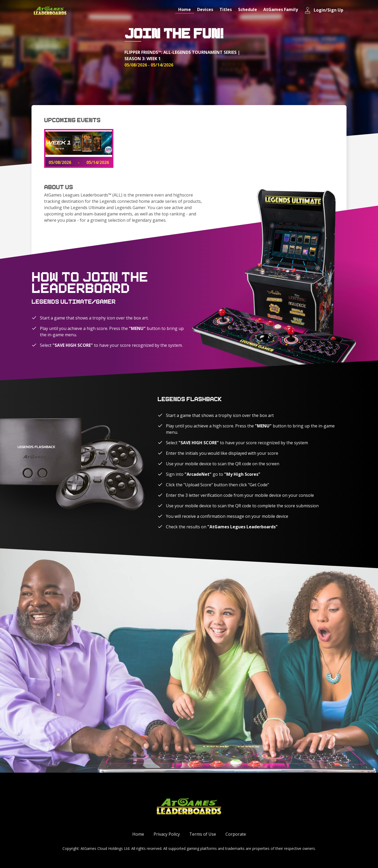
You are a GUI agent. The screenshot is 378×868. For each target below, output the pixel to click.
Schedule (248, 9)
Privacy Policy (167, 834)
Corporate (236, 834)
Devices (205, 9)
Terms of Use (203, 834)
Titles (226, 9)
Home (185, 9)
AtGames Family (281, 9)
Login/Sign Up (324, 10)
